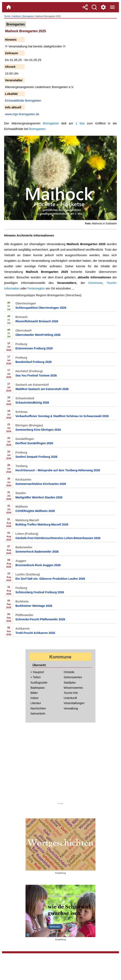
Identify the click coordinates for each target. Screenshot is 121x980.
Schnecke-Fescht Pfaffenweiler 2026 (40, 619)
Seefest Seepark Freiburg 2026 (36, 457)
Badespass (38, 688)
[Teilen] (85, 7)
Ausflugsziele (39, 683)
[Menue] (112, 7)
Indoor (35, 698)
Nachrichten (38, 708)
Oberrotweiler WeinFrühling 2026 (38, 335)
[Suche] (94, 7)
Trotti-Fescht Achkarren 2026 (35, 633)
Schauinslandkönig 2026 (32, 403)
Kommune (95, 283)
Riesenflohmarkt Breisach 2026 (37, 321)
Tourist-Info (71, 693)
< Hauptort (37, 672)
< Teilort (35, 677)
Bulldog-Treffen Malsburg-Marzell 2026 (42, 524)
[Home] (9, 7)
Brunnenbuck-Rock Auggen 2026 (38, 565)
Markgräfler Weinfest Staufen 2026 (39, 497)
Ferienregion (36, 288)
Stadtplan (70, 683)
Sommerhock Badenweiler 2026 (37, 552)
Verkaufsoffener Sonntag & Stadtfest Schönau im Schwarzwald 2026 (62, 416)
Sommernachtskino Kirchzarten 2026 (41, 484)
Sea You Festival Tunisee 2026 (36, 375)
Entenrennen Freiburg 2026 (34, 348)
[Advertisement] (60, 765)
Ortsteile (69, 672)
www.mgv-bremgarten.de (22, 114)
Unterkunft (70, 698)
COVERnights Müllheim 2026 (35, 511)
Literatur (36, 703)
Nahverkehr (38, 714)
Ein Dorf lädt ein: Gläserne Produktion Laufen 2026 (50, 579)
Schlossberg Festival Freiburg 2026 (40, 592)
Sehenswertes (73, 677)
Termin (7, 16)
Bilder (34, 693)
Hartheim (17, 16)
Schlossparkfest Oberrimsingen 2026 (41, 308)
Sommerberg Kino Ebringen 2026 (38, 430)
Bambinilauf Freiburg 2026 (34, 362)
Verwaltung (71, 708)
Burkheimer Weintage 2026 (34, 606)
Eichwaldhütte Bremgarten (23, 100)
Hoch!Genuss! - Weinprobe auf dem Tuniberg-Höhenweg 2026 (58, 470)
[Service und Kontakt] (103, 7)
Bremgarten (28, 16)
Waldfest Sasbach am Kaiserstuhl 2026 (42, 389)
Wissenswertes (73, 688)
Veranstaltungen (74, 703)
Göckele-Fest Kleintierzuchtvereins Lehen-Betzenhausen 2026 (58, 538)
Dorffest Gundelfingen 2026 (34, 443)
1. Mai (80, 123)
